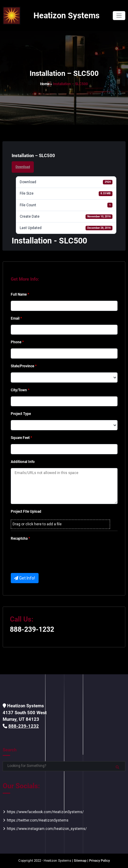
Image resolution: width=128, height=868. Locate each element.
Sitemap (80, 861)
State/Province (24, 366)
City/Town (20, 390)
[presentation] (56, 556)
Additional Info (23, 462)
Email (16, 318)
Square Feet (21, 438)
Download (23, 167)
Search (10, 750)
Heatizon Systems (67, 16)
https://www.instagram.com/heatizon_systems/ (47, 829)
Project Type (21, 414)
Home (45, 84)
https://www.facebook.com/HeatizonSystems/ (45, 812)
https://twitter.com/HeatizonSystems (38, 820)
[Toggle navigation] (119, 16)
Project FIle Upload (26, 512)
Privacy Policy (99, 861)
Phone (17, 342)
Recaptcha (20, 538)
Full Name (20, 294)
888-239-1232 (32, 629)
